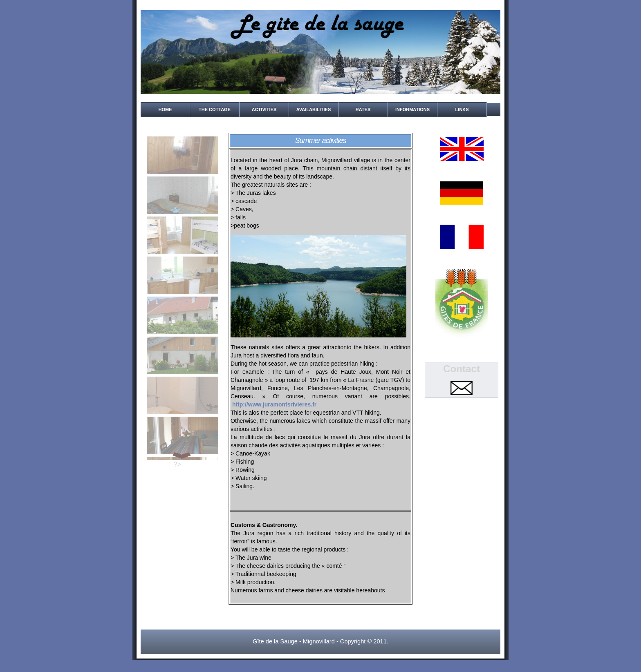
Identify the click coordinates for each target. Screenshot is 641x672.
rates (363, 109)
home (165, 109)
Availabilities (314, 109)
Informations (412, 109)
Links (462, 109)
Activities (264, 109)
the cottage (215, 109)
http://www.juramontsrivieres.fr (274, 404)
